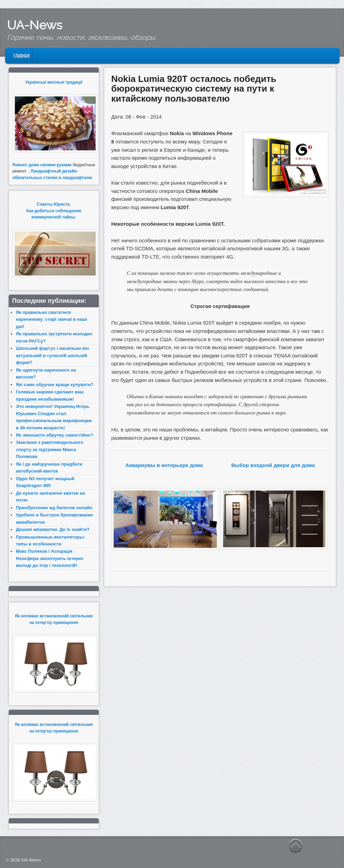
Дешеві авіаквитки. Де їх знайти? (53, 529)
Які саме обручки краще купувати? (55, 385)
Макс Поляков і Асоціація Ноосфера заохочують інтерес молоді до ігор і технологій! (50, 558)
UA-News (35, 25)
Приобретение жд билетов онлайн (54, 508)
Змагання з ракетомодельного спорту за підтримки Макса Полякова (50, 449)
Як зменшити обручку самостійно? (55, 435)
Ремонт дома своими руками (42, 165)
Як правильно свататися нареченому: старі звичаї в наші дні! (51, 319)
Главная (22, 56)
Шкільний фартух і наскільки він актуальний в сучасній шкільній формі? (52, 355)
